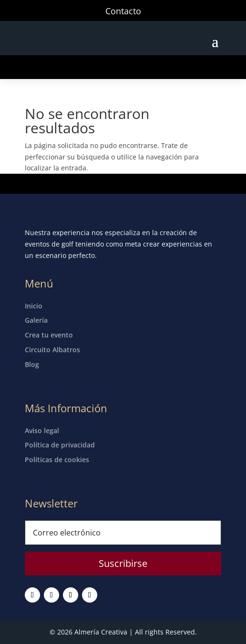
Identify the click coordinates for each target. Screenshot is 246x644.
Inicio (34, 306)
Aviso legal (42, 431)
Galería (36, 320)
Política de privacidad (60, 445)
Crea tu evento (49, 335)
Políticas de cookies (57, 460)
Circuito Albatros (52, 350)
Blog (32, 364)
